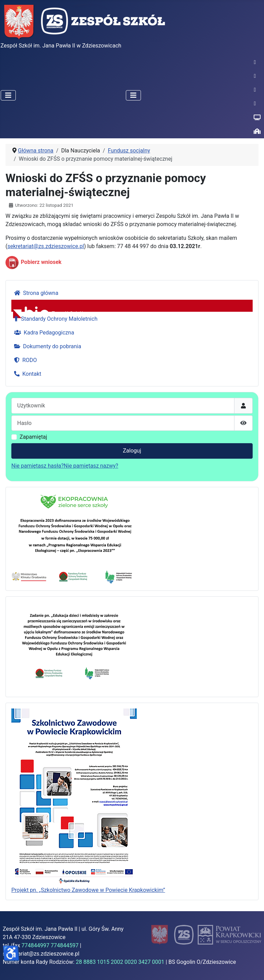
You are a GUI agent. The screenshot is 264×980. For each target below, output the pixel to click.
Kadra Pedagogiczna (43, 333)
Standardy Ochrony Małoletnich (54, 319)
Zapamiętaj (33, 437)
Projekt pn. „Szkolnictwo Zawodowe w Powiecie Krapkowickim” (88, 890)
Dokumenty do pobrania (46, 346)
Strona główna (35, 293)
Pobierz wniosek (41, 262)
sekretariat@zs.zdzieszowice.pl (46, 246)
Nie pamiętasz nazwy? (91, 466)
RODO (24, 360)
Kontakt (26, 374)
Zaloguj (132, 451)
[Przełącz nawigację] (8, 95)
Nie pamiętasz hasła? (37, 466)
